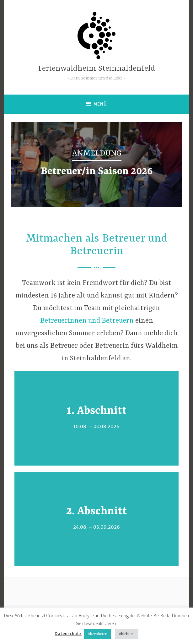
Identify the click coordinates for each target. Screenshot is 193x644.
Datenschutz (68, 633)
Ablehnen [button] (127, 634)
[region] (96, 165)
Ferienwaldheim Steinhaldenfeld (97, 69)
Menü (100, 104)
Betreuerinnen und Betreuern (87, 321)
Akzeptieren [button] (98, 634)
